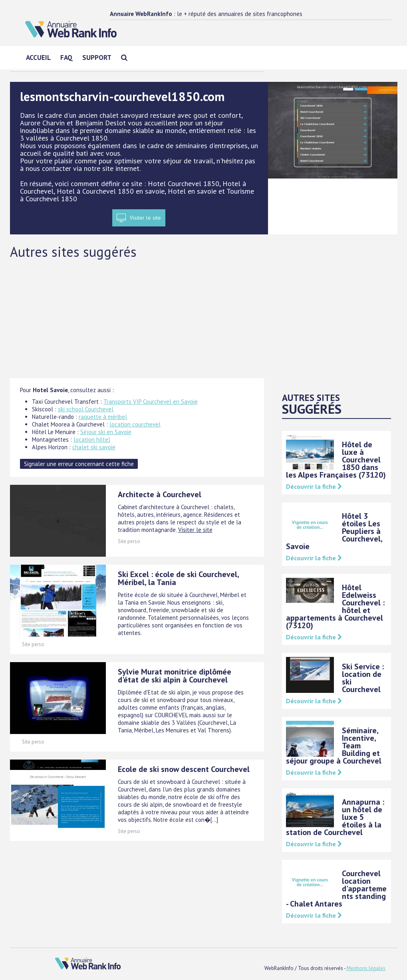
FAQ (67, 58)
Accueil (38, 58)
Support (97, 58)
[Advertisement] (204, 318)
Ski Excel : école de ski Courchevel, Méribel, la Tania (178, 578)
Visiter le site (145, 218)
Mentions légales (366, 968)
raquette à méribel (103, 417)
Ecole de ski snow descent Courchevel (184, 769)
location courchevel (135, 424)
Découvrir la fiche (314, 486)
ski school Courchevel (86, 409)
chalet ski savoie (94, 447)
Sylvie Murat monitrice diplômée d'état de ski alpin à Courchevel (175, 676)
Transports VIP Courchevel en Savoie (151, 402)
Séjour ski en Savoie (106, 432)
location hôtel (92, 439)
